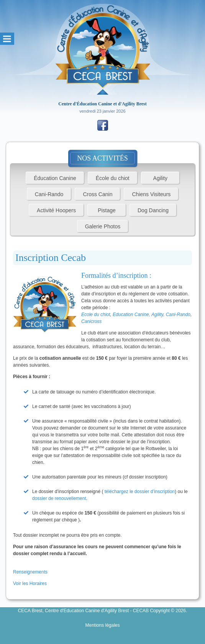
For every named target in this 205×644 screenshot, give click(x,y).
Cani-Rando (49, 194)
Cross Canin (98, 194)
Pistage (107, 210)
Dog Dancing (153, 210)
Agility (160, 178)
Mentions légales (102, 625)
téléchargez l (118, 492)
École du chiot (113, 178)
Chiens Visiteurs (151, 194)
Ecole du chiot (96, 315)
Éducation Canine (55, 178)
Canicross (91, 321)
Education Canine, (132, 315)
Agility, (159, 315)
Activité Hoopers (56, 210)
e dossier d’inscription (153, 492)
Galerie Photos (103, 226)
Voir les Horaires (30, 583)
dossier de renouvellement (59, 498)
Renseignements (31, 572)
